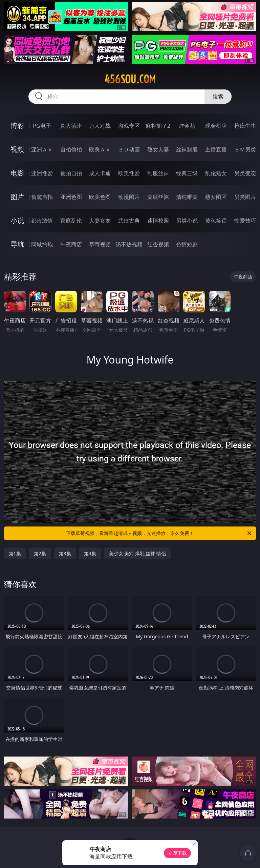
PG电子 (42, 126)
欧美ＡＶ (100, 149)
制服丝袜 (158, 173)
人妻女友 (100, 221)
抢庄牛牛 (245, 126)
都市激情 (42, 221)
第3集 (65, 553)
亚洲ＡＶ (42, 149)
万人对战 (100, 126)
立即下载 (177, 853)
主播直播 (216, 149)
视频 (17, 149)
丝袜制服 (187, 149)
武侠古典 (129, 221)
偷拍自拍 (71, 173)
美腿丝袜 (158, 197)
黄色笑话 (216, 221)
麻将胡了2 (158, 126)
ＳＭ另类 (245, 149)
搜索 (218, 97)
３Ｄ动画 (129, 149)
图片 (17, 197)
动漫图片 (129, 197)
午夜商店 (71, 244)
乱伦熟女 (216, 173)
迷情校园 (158, 221)
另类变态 (245, 173)
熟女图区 (216, 197)
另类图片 (245, 197)
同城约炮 (42, 244)
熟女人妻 (158, 149)
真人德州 (71, 126)
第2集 (40, 553)
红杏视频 (158, 244)
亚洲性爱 (42, 173)
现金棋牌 (216, 126)
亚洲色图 (71, 197)
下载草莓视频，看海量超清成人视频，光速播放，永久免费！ (159, 533)
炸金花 (187, 126)
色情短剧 (187, 244)
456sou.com (130, 79)
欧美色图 (100, 197)
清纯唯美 (187, 197)
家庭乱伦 (71, 221)
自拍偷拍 (71, 149)
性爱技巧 (245, 221)
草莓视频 (100, 244)
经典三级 (187, 173)
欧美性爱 (129, 173)
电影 (17, 173)
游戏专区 (129, 126)
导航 (17, 244)
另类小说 (187, 221)
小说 (17, 220)
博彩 (17, 126)
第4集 (90, 553)
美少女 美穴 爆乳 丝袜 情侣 (138, 553)
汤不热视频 (129, 244)
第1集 (15, 553)
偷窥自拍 (42, 197)
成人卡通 (100, 173)
